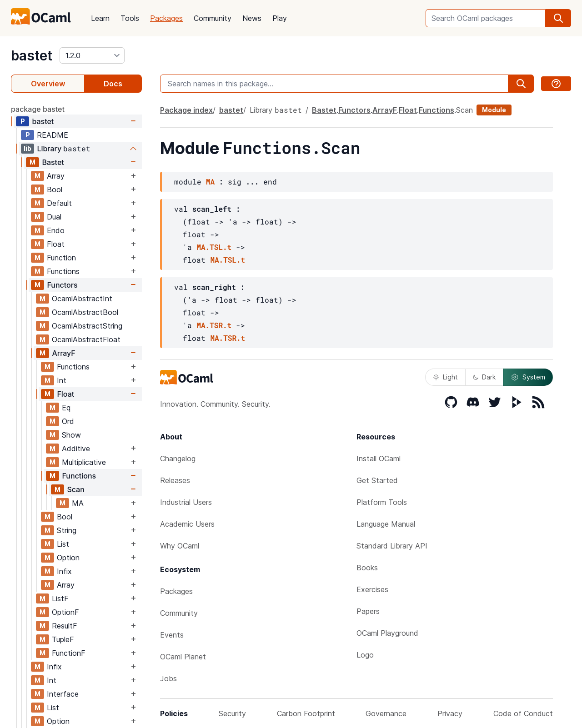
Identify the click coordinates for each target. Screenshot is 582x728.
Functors (62, 285)
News (252, 18)
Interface (63, 694)
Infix (64, 571)
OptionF (65, 612)
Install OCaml (379, 459)
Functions (63, 271)
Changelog (178, 459)
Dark (484, 377)
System (528, 377)
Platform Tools (382, 502)
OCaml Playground (387, 633)
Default (59, 203)
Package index (186, 110)
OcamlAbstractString (87, 326)
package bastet (38, 109)
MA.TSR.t (214, 325)
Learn (100, 18)
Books (367, 568)
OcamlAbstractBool (85, 312)
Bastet (53, 162)
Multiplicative (84, 462)
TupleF (63, 639)
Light (445, 377)
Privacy (450, 713)
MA (78, 503)
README (53, 135)
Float (56, 244)
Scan (75, 489)
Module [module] (494, 110)
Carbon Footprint (306, 713)
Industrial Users (186, 502)
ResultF (65, 626)
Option (68, 558)
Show (71, 435)
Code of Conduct (523, 713)
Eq (66, 408)
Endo (56, 230)
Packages (166, 18)
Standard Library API (392, 546)
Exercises (372, 589)
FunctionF (69, 653)
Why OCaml (180, 546)
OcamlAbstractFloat (86, 339)
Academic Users (187, 524)
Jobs (168, 678)
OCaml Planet (183, 657)
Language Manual (386, 524)
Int (62, 380)
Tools (130, 18)
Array (56, 176)
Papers (368, 611)
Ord (68, 421)
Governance (386, 713)
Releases (175, 480)
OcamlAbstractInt (82, 299)
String (67, 530)
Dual (54, 217)
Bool (55, 189)
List (63, 544)
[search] (558, 18)
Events (172, 635)
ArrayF (63, 353)
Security (232, 713)
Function (61, 258)
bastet (32, 55)
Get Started (377, 480)
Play (280, 18)
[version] (92, 55)
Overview (48, 84)
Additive (76, 449)
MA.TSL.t (214, 247)
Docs (113, 84)
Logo (365, 655)
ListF (60, 598)
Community (213, 18)
